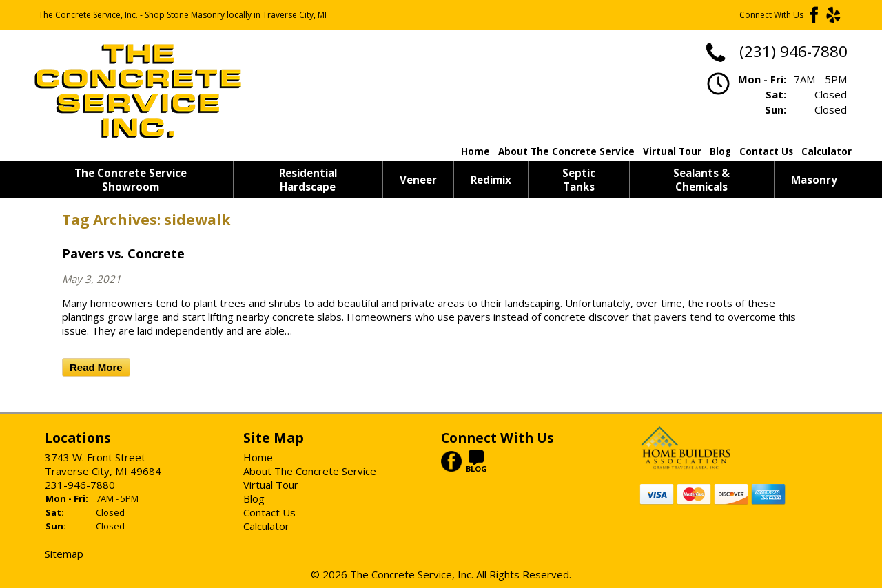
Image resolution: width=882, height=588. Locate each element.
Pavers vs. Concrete (123, 253)
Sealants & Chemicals (701, 180)
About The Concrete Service (566, 151)
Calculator (827, 151)
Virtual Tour (672, 151)
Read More (96, 367)
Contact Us (766, 151)
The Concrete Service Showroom (131, 180)
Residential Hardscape (308, 180)
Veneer (418, 180)
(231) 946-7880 (776, 51)
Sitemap (64, 554)
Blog (720, 151)
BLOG (476, 464)
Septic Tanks (579, 180)
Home (475, 151)
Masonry (814, 180)
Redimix (491, 180)
